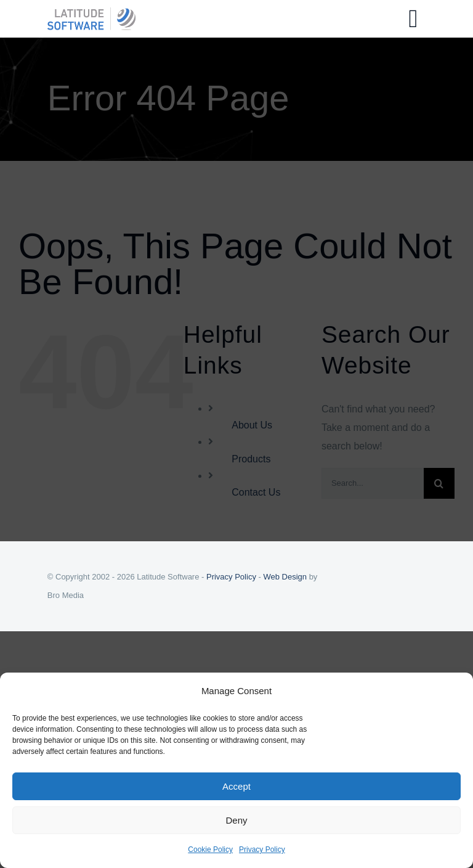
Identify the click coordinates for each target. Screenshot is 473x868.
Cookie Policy (210, 850)
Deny (236, 820)
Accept (236, 786)
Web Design (285, 577)
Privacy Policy (262, 850)
